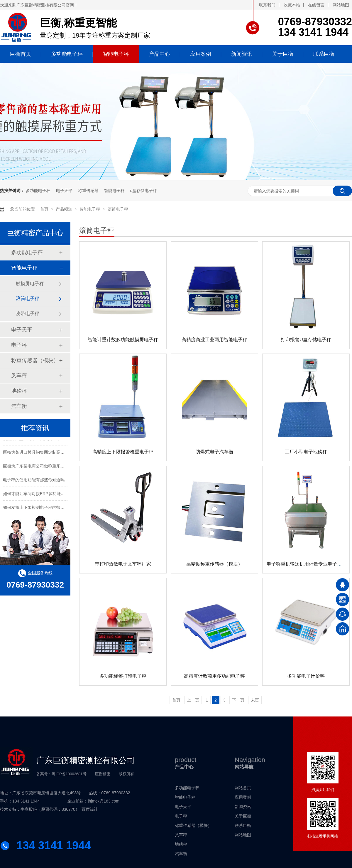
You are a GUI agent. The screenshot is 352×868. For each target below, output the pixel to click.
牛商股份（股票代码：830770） (50, 809)
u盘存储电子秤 (143, 191)
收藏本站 (292, 5)
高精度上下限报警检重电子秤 (123, 452)
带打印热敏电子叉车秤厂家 (123, 564)
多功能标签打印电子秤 (123, 676)
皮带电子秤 (28, 313)
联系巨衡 (243, 825)
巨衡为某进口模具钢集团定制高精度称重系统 (44, 453)
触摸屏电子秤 (30, 284)
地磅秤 (19, 391)
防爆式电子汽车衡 (214, 452)
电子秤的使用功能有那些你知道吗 (34, 481)
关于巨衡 (243, 816)
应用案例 (243, 797)
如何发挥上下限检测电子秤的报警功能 (38, 509)
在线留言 (316, 5)
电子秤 (19, 345)
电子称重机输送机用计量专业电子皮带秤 (309, 564)
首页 (45, 209)
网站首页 (243, 788)
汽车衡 (19, 406)
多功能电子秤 (38, 191)
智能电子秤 (114, 191)
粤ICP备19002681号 (69, 774)
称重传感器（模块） (35, 360)
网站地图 (341, 5)
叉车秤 (19, 376)
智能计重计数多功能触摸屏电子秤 (123, 340)
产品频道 (65, 209)
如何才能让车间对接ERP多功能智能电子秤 (42, 495)
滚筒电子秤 (118, 209)
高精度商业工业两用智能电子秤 (214, 340)
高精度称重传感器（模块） (214, 564)
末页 (255, 700)
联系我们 (267, 5)
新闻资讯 (243, 807)
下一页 (238, 700)
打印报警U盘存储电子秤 (306, 340)
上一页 (193, 700)
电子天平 (64, 191)
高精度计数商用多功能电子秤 (214, 676)
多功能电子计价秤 (306, 676)
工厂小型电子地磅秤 (306, 452)
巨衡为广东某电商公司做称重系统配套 (38, 467)
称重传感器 (88, 191)
